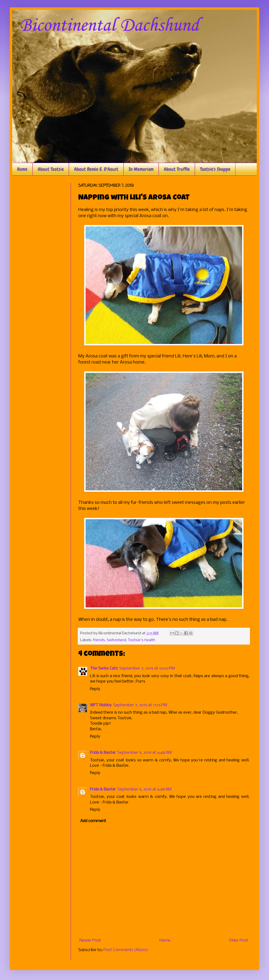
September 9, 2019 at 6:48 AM (145, 753)
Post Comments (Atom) (126, 950)
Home (22, 169)
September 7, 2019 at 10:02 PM (147, 668)
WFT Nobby (101, 705)
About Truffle (177, 169)
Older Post (239, 940)
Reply (95, 689)
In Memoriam (141, 169)
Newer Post (90, 940)
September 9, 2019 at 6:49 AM (144, 789)
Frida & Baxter (103, 753)
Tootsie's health (142, 640)
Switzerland (116, 640)
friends (99, 640)
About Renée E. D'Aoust (96, 169)
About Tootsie (51, 169)
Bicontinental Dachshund (109, 26)
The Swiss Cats (104, 668)
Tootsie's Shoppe (215, 169)
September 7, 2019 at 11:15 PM (140, 705)
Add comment (93, 821)
